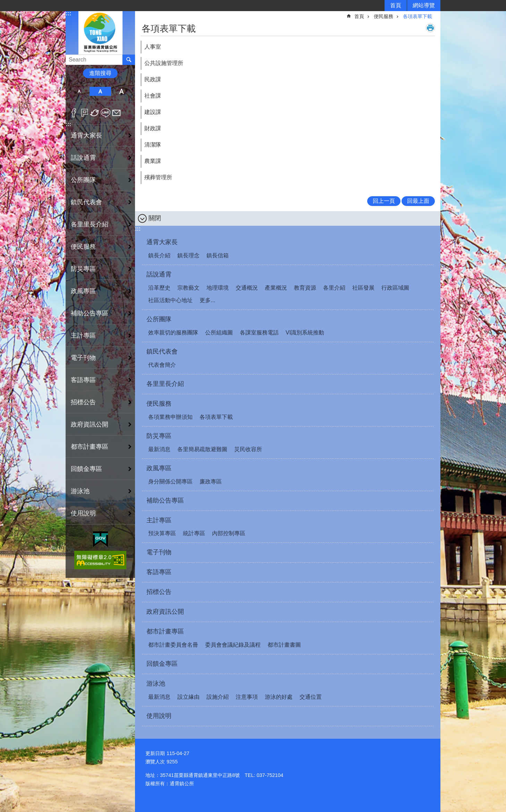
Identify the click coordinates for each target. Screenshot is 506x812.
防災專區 (159, 436)
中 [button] (100, 91)
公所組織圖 (219, 333)
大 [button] (122, 91)
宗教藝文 (188, 288)
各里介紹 (334, 288)
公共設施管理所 (164, 63)
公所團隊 (159, 319)
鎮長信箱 (218, 255)
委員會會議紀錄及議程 (233, 645)
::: (68, 13)
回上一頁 (384, 201)
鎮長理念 (188, 255)
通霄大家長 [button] (86, 135)
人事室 (153, 47)
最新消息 (159, 449)
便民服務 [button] (83, 247)
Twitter (95, 113)
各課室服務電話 (259, 333)
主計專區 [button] (83, 335)
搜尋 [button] (129, 60)
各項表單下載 (418, 16)
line (106, 113)
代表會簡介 (162, 365)
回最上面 (418, 201)
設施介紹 (218, 697)
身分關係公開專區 (170, 482)
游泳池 (156, 683)
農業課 (153, 161)
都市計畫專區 (165, 631)
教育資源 (305, 288)
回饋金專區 (86, 469)
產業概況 (276, 288)
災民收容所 (248, 449)
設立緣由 (188, 697)
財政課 (153, 128)
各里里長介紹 (90, 224)
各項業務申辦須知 (170, 417)
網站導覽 (424, 5)
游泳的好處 (279, 697)
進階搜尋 (100, 73)
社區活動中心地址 (170, 300)
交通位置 (311, 697)
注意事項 (247, 697)
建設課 (153, 112)
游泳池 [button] (80, 491)
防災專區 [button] (83, 269)
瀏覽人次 (155, 762)
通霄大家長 (162, 242)
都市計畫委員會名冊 (173, 645)
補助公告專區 (90, 313)
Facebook (74, 113)
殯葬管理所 (158, 177)
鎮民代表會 (162, 351)
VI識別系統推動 (305, 333)
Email (116, 113)
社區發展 (363, 288)
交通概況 (247, 288)
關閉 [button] (155, 218)
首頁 (396, 5)
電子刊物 (83, 358)
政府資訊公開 (90, 424)
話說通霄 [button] (83, 158)
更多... (207, 300)
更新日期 (155, 753)
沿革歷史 (159, 288)
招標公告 (83, 402)
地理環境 (218, 288)
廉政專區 (211, 482)
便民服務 (383, 16)
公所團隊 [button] (83, 180)
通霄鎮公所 (100, 32)
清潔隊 (153, 145)
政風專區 (159, 468)
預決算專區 (162, 533)
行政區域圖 (395, 288)
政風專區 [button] (83, 291)
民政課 (153, 79)
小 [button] (79, 91)
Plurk (85, 113)
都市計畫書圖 (284, 645)
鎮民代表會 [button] (86, 202)
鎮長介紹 (159, 255)
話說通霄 (159, 274)
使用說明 (83, 513)
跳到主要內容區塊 (4, 4)
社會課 (153, 96)
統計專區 (194, 533)
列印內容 (430, 28)
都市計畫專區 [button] (90, 447)
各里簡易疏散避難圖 (202, 449)
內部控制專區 (229, 533)
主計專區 (159, 520)
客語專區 (83, 380)
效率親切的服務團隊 (173, 333)
